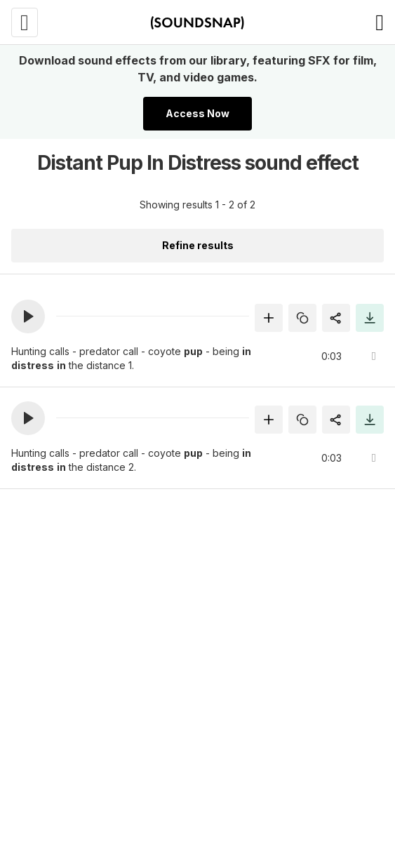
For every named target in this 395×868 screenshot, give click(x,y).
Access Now (197, 113)
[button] (28, 316)
